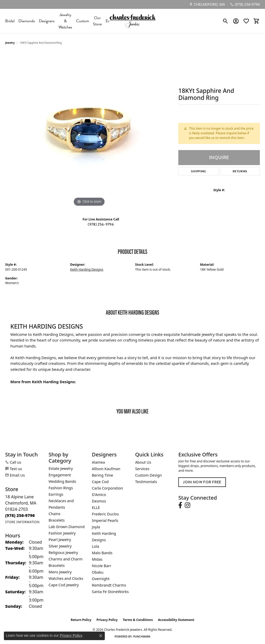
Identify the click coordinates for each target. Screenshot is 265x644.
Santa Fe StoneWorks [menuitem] (110, 592)
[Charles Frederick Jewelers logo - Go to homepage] (132, 21)
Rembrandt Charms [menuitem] (109, 585)
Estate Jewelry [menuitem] (61, 468)
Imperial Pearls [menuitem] (105, 520)
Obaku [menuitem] (98, 572)
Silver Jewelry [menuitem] (60, 546)
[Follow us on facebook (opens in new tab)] (180, 505)
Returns (240, 171)
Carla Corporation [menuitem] (107, 488)
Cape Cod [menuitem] (100, 482)
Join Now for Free (202, 482)
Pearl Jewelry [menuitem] (60, 540)
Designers (47, 21)
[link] (207, 4)
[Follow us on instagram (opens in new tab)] (187, 505)
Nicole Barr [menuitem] (102, 566)
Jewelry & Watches (65, 21)
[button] (226, 21)
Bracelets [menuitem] (57, 520)
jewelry (10, 43)
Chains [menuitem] (55, 514)
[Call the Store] (20, 515)
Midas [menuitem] (97, 559)
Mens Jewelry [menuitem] (60, 572)
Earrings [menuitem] (56, 494)
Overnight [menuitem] (101, 579)
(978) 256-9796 (101, 224)
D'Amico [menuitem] (99, 495)
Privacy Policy (107, 620)
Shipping (199, 171)
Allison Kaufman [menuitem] (106, 469)
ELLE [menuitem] (96, 508)
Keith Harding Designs (87, 269)
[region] (89, 130)
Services (142, 469)
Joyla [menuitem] (96, 527)
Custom (83, 21)
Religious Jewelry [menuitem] (63, 553)
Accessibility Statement (176, 620)
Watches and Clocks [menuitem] (66, 578)
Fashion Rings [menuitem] (61, 488)
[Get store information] (22, 522)
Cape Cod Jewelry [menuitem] (64, 585)
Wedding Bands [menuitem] (62, 481)
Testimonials (146, 482)
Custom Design (148, 475)
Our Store (97, 21)
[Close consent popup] (101, 636)
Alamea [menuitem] (98, 462)
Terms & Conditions (138, 620)
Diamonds (27, 21)
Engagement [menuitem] (60, 475)
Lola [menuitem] (95, 546)
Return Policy (81, 620)
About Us (143, 462)
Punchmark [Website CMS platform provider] (142, 636)
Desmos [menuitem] (99, 501)
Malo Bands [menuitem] (102, 553)
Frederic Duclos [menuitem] (105, 514)
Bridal (10, 21)
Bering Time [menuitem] (102, 475)
